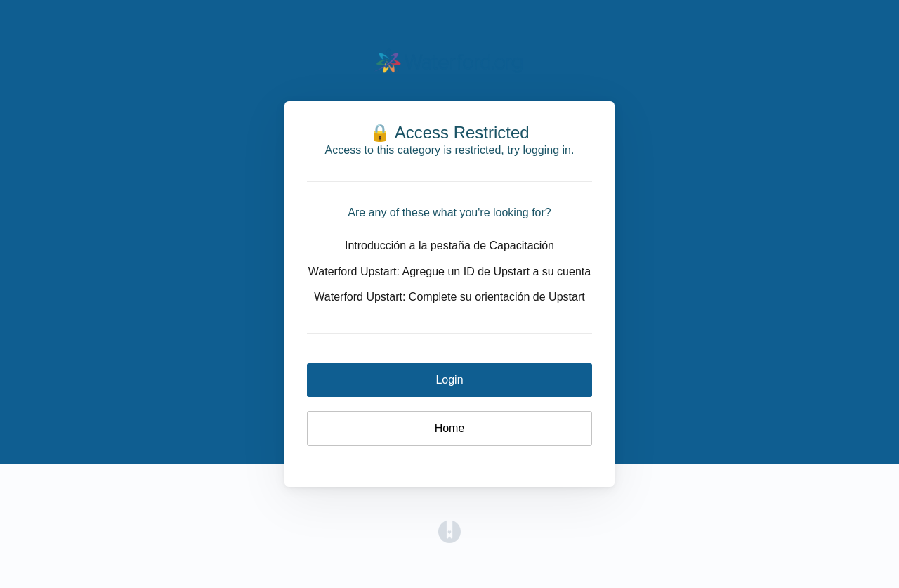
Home (450, 428)
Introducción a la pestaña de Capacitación (449, 246)
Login (449, 380)
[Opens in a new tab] (449, 531)
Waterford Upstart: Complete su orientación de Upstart (449, 297)
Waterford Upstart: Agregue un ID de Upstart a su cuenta (449, 272)
